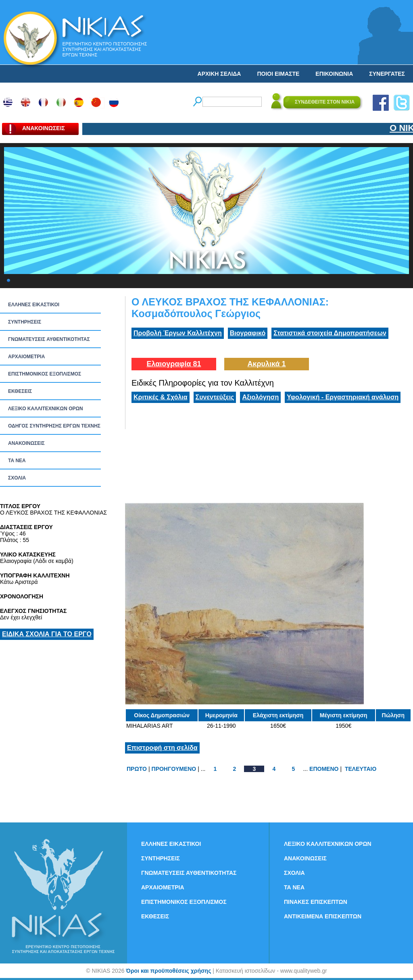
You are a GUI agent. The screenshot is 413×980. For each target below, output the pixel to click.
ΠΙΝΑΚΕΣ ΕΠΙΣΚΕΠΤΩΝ (316, 902)
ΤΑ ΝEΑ (17, 461)
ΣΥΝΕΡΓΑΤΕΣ (387, 74)
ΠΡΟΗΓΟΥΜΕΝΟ (174, 769)
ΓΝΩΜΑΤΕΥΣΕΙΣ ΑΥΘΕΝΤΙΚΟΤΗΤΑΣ (49, 339)
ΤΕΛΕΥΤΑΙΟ (361, 769)
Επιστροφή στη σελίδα (162, 748)
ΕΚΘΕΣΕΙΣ (20, 391)
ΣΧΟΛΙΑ (17, 478)
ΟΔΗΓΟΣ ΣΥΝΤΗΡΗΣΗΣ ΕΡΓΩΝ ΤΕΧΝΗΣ (54, 426)
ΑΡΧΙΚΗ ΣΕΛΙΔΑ (219, 74)
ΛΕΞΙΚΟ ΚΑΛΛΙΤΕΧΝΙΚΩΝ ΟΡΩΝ (46, 409)
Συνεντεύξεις (215, 397)
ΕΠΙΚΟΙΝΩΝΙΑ (334, 74)
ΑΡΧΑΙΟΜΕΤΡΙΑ (26, 357)
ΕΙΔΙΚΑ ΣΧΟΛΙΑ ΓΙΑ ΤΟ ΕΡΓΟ (47, 634)
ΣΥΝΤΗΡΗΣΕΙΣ (25, 322)
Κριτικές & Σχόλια (161, 397)
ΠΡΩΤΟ (137, 769)
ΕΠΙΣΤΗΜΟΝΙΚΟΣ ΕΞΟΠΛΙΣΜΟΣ (45, 374)
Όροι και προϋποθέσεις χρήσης (168, 971)
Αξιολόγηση (260, 397)
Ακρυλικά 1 (266, 364)
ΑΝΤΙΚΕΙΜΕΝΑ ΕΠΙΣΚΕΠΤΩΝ (323, 916)
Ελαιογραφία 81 (174, 364)
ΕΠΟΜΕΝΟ (324, 769)
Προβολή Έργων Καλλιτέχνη (178, 333)
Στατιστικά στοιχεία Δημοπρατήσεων (330, 333)
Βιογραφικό (248, 333)
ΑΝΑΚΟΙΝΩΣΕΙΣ (26, 443)
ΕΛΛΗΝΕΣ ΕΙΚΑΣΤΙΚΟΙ (34, 305)
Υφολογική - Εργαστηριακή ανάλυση (343, 397)
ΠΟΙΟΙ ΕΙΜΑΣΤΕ (278, 74)
